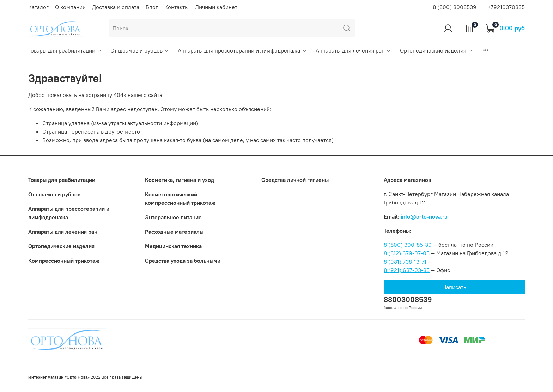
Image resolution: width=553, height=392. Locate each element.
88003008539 (408, 299)
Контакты (177, 7)
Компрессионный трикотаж (64, 261)
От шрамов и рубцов (140, 50)
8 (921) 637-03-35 (407, 270)
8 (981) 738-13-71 (405, 262)
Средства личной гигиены (295, 180)
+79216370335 (506, 7)
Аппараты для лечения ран (354, 50)
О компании (70, 7)
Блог (152, 7)
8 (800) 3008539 (455, 7)
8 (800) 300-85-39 (408, 245)
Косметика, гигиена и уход (180, 180)
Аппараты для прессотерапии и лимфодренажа (242, 50)
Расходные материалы (174, 232)
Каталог (38, 7)
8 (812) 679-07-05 (407, 253)
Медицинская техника (173, 246)
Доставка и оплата (116, 7)
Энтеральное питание (173, 217)
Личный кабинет (216, 7)
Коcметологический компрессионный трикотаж (180, 198)
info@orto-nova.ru (424, 216)
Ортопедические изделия (436, 50)
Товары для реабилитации (65, 50)
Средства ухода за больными (183, 261)
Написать (454, 287)
